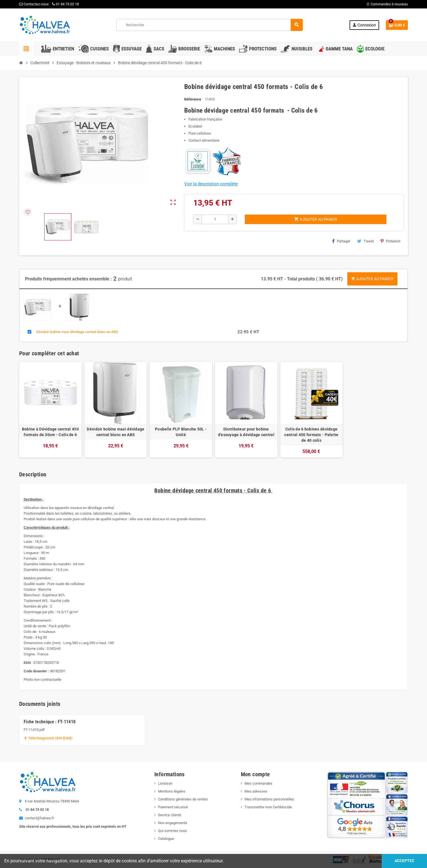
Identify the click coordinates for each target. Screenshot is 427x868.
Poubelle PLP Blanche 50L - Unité (181, 432)
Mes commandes (258, 783)
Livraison (165, 783)
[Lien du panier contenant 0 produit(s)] (397, 25)
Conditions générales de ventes (183, 799)
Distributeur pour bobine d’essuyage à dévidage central (246, 432)
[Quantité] (215, 219)
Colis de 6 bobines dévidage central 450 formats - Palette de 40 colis (311, 435)
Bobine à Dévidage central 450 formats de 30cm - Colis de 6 (50, 432)
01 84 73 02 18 (65, 4)
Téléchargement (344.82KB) (48, 738)
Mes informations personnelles (269, 799)
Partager (341, 241)
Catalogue (166, 839)
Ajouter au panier (372, 279)
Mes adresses (256, 791)
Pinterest (390, 241)
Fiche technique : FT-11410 (50, 722)
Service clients (170, 815)
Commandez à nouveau (387, 4)
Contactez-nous (34, 4)
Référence (193, 99)
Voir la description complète (211, 184)
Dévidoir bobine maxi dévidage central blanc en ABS (77, 332)
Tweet (365, 241)
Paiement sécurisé (173, 807)
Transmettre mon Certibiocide (268, 807)
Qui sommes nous (173, 831)
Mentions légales (172, 791)
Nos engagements (173, 823)
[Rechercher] (210, 25)
